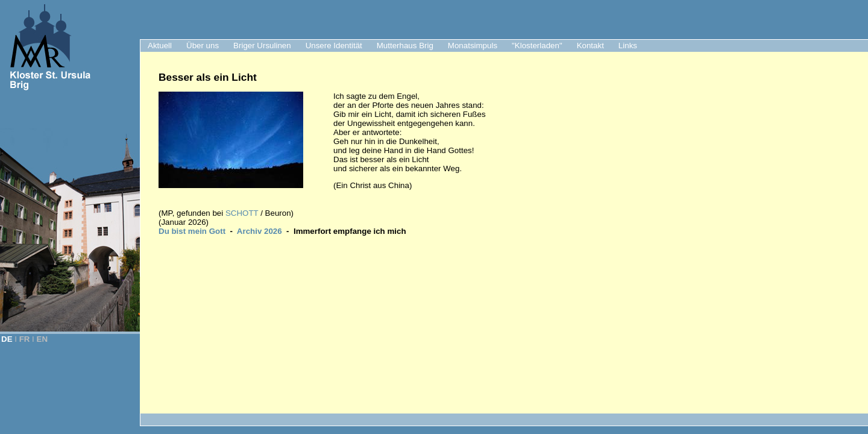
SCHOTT (243, 213)
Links (628, 46)
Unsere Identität (334, 46)
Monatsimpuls (473, 46)
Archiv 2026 (259, 231)
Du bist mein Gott (192, 231)
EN (42, 339)
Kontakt (590, 46)
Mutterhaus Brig (405, 46)
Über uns (203, 46)
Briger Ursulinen (262, 46)
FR (25, 339)
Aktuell (160, 46)
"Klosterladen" (537, 46)
